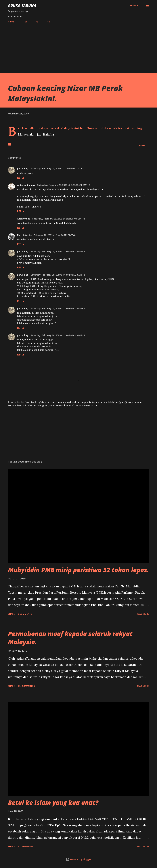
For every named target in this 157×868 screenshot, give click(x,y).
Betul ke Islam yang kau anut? (53, 803)
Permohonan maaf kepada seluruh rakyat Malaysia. (70, 638)
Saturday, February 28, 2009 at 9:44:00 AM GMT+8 (49, 235)
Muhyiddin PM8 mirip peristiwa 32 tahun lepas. (78, 570)
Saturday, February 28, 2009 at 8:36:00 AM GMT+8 (59, 219)
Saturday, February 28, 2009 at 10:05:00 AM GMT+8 (58, 308)
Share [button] (142, 145)
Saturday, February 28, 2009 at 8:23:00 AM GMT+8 (64, 185)
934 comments (26, 686)
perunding (23, 169)
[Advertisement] (78, 47)
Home (11, 22)
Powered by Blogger (78, 859)
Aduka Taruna (22, 5)
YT (49, 22)
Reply (21, 178)
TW (25, 22)
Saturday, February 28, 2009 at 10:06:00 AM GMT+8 (58, 335)
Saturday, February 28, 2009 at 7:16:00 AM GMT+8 (57, 169)
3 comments (25, 614)
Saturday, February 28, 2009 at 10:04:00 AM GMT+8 (58, 275)
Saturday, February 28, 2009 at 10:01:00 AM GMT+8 (58, 251)
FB (37, 22)
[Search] (134, 6)
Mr (19, 235)
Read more (143, 614)
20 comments (26, 847)
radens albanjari (26, 185)
